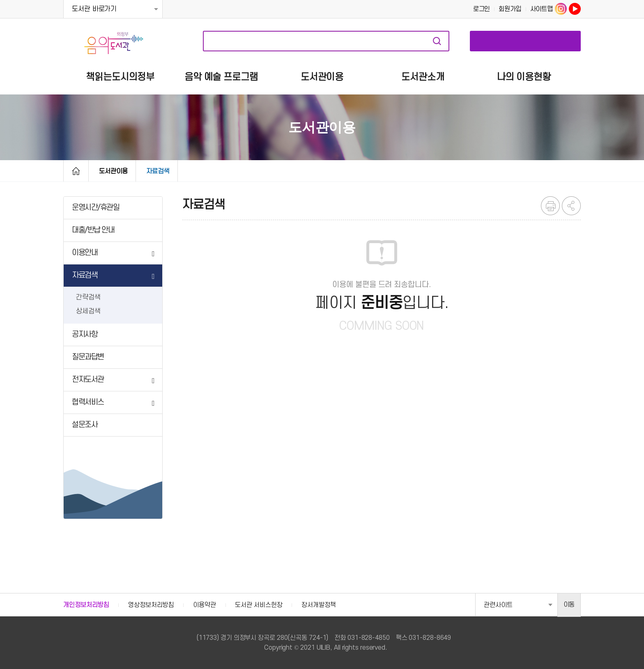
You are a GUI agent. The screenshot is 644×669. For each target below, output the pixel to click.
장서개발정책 (319, 605)
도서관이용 (113, 171)
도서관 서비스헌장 (259, 605)
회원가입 (510, 9)
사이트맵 (542, 9)
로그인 (482, 9)
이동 (569, 605)
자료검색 (437, 41)
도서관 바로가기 (94, 9)
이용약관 (205, 605)
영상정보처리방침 (151, 605)
